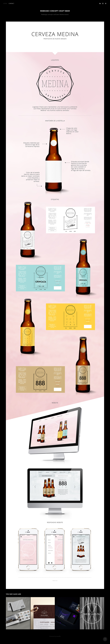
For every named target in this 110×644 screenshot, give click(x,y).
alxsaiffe (58, 636)
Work (5, 3)
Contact (11, 3)
